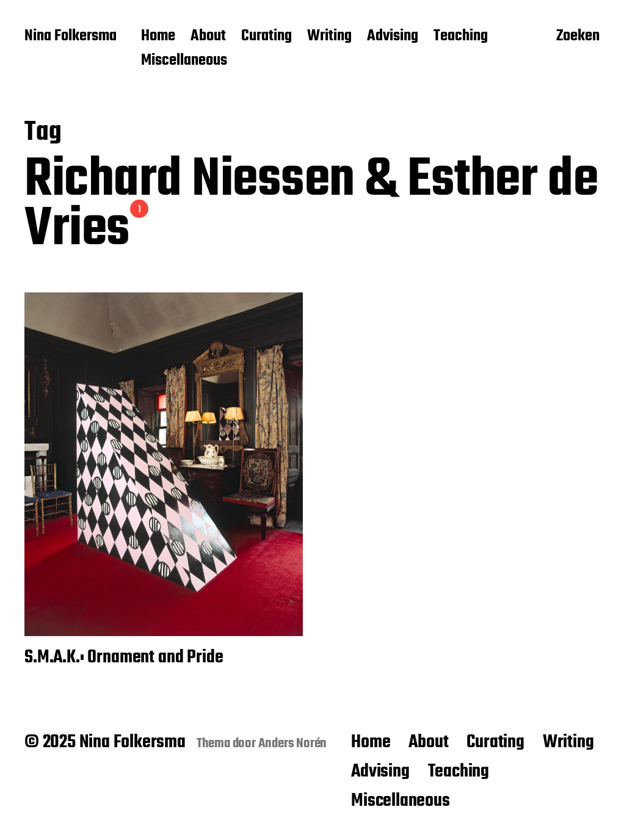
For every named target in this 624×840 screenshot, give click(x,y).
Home (158, 37)
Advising (393, 37)
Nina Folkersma (71, 37)
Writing (329, 37)
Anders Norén (293, 744)
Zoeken (578, 37)
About (208, 37)
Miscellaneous (184, 61)
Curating (267, 37)
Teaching (461, 37)
